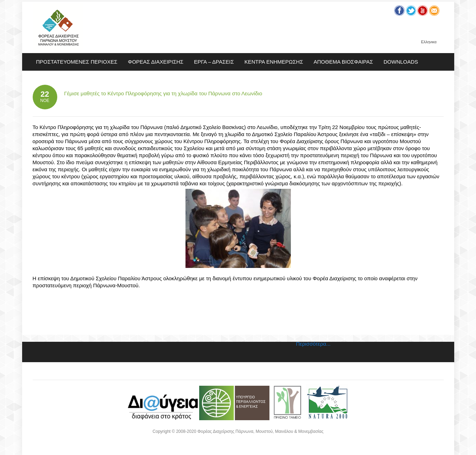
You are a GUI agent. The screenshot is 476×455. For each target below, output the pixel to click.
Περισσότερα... (313, 344)
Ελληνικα (429, 42)
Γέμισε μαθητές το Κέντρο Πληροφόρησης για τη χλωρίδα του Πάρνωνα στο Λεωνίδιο (163, 93)
